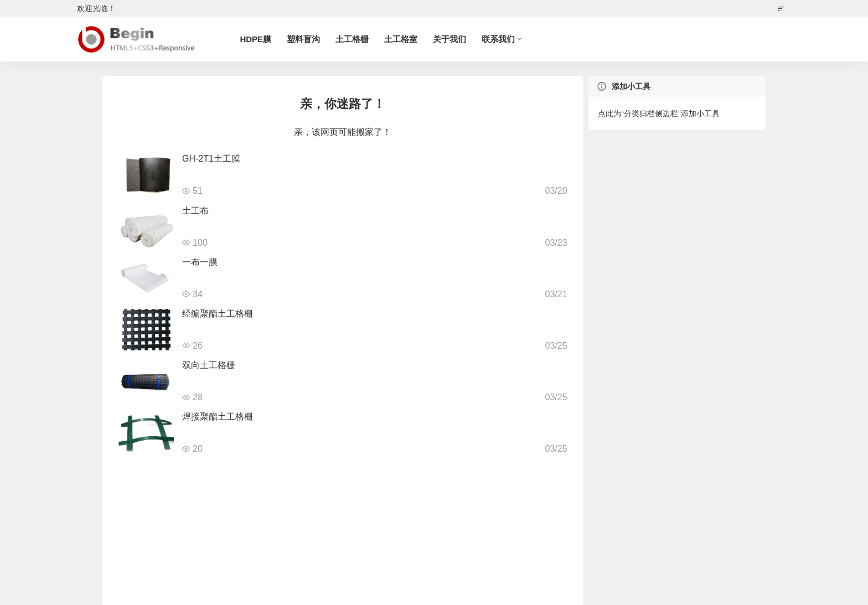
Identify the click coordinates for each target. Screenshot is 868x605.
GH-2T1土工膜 (211, 159)
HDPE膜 (256, 39)
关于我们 (450, 39)
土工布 (195, 211)
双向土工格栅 (209, 365)
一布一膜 (200, 262)
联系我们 (499, 39)
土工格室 (401, 39)
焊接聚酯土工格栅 (218, 417)
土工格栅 (353, 39)
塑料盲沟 (304, 39)
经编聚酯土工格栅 (218, 314)
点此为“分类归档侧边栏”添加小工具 (658, 113)
